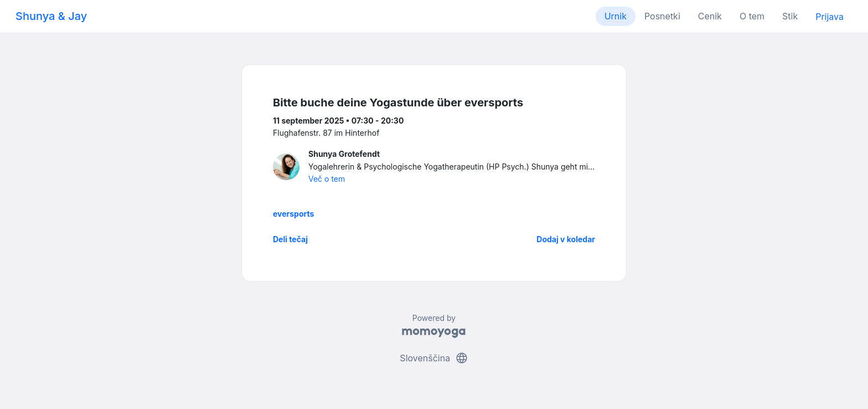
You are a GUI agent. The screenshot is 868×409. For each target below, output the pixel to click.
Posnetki (662, 16)
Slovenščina (434, 358)
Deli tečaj (290, 239)
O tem (752, 16)
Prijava (830, 17)
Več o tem (327, 179)
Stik (790, 16)
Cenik (710, 16)
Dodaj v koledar (566, 239)
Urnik (616, 16)
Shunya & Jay (51, 16)
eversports (293, 214)
